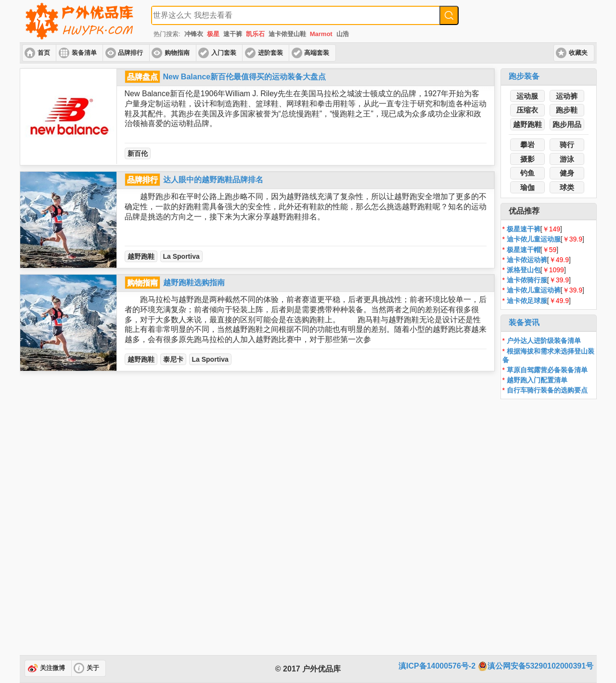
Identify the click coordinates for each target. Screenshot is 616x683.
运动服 (527, 96)
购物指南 (177, 53)
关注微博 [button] (52, 668)
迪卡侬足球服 (527, 301)
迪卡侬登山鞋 (287, 34)
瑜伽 (527, 187)
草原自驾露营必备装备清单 (547, 370)
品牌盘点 (142, 77)
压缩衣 (527, 110)
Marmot (321, 34)
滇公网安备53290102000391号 (536, 666)
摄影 (527, 159)
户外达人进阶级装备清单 (544, 341)
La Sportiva (181, 256)
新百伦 (138, 153)
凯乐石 (255, 34)
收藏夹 (578, 53)
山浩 (343, 34)
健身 (567, 173)
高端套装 (317, 53)
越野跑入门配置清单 (537, 380)
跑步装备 (524, 76)
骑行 (567, 145)
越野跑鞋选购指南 (194, 283)
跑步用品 (567, 124)
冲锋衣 (194, 34)
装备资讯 (524, 323)
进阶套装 (270, 53)
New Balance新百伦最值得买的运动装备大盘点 (245, 77)
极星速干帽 (524, 250)
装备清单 (84, 53)
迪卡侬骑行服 (527, 280)
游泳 (567, 159)
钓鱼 (527, 173)
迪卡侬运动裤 (527, 260)
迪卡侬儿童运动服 (534, 239)
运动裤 (567, 96)
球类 (567, 187)
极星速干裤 (524, 229)
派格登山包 (524, 270)
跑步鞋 (567, 110)
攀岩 (527, 145)
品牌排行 (130, 53)
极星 (213, 34)
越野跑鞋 (141, 256)
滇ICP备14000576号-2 (437, 666)
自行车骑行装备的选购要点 (547, 390)
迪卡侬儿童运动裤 (534, 290)
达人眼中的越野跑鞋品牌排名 (213, 180)
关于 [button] (93, 668)
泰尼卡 (173, 359)
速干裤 (233, 34)
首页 (44, 53)
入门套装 (224, 53)
